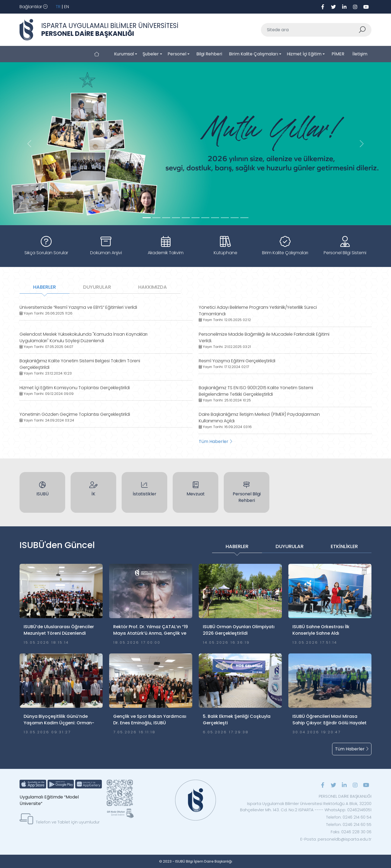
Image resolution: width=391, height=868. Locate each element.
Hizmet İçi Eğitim (304, 54)
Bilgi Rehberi (209, 54)
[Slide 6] (205, 218)
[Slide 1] (156, 218)
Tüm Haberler (215, 441)
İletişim (360, 54)
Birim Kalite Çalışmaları (253, 54)
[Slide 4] (186, 218)
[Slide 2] (166, 218)
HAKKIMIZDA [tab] (153, 287)
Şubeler (151, 54)
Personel (177, 54)
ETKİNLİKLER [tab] (344, 546)
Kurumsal (124, 54)
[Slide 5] (195, 218)
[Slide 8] (225, 218)
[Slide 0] (147, 218)
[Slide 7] (215, 218)
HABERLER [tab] (45, 287)
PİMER (338, 54)
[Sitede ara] (310, 30)
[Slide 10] (244, 218)
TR (58, 7)
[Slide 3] (176, 218)
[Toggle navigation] (34, 7)
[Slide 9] (235, 218)
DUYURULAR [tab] (97, 287)
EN (67, 7)
